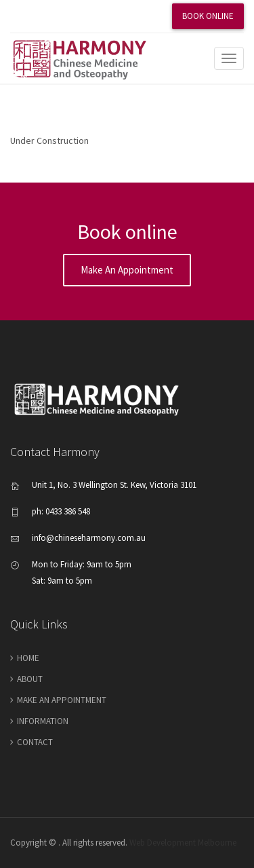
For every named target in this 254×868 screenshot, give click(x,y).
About (30, 679)
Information (43, 721)
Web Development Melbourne (183, 843)
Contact (35, 742)
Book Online (208, 16)
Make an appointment (127, 270)
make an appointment (62, 700)
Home (28, 658)
